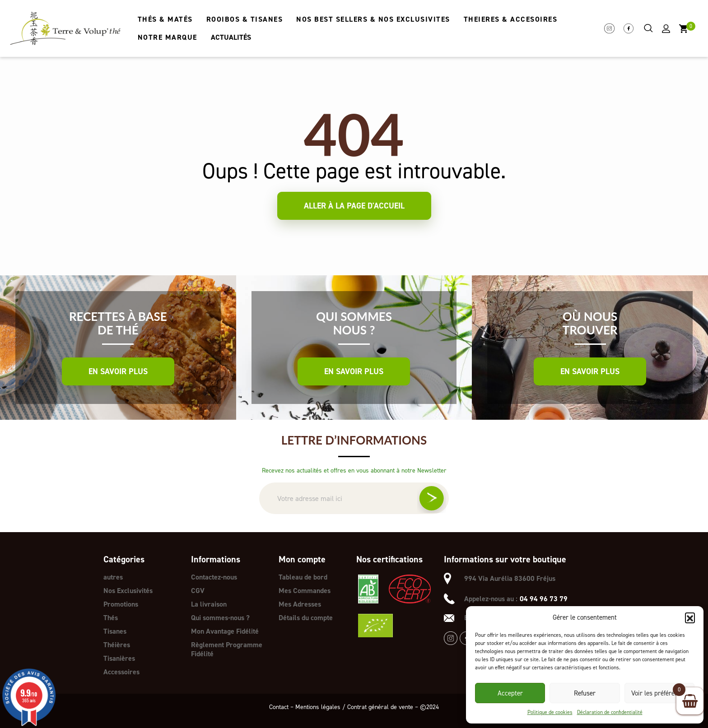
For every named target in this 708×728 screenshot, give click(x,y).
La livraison (209, 604)
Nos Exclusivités (128, 591)
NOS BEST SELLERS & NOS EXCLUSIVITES (373, 19)
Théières (117, 645)
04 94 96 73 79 (544, 599)
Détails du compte (306, 618)
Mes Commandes (305, 591)
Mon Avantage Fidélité (225, 631)
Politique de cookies (550, 712)
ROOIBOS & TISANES (245, 19)
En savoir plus (118, 371)
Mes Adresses (300, 604)
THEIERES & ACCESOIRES (511, 19)
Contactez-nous (214, 577)
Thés (111, 618)
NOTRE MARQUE (168, 37)
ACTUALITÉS (231, 37)
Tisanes (115, 631)
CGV (198, 591)
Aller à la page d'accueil (354, 206)
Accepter (510, 693)
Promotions (121, 604)
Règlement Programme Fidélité (227, 649)
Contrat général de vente (380, 707)
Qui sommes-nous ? (220, 618)
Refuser (585, 693)
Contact (279, 707)
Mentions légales (318, 707)
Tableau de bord (303, 577)
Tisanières (119, 658)
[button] (690, 617)
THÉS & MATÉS (165, 19)
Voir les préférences (659, 693)
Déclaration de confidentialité (610, 712)
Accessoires (121, 672)
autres (113, 577)
